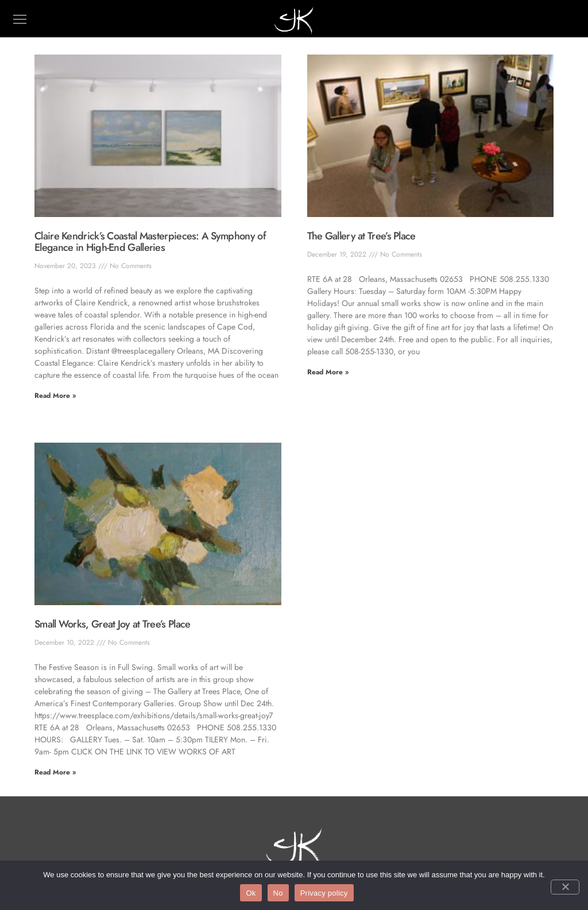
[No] (565, 887)
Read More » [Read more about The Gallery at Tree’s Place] (328, 372)
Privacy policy (324, 893)
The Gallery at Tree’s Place (361, 236)
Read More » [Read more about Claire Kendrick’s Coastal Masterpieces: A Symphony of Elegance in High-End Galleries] (55, 396)
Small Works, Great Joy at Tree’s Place (112, 624)
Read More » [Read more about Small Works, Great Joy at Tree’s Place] (55, 772)
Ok (251, 893)
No (278, 893)
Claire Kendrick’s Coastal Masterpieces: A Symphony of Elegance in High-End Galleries (150, 242)
